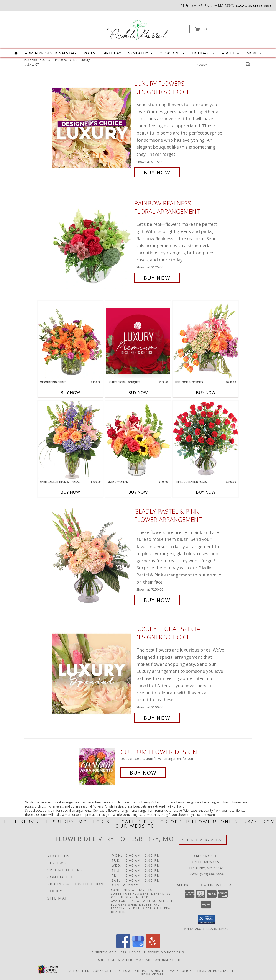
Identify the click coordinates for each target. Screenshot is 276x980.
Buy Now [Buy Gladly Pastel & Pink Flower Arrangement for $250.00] (157, 600)
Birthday (112, 53)
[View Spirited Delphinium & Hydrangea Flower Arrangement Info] (70, 440)
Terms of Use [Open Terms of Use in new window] (152, 973)
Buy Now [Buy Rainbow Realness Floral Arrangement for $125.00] (157, 278)
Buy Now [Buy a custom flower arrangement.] (143, 772)
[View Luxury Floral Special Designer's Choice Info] (92, 673)
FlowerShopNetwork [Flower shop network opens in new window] (141, 970)
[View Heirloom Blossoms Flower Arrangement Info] (206, 341)
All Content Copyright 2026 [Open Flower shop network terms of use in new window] (95, 970)
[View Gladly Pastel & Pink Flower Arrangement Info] (92, 556)
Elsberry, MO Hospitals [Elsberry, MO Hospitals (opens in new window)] (164, 952)
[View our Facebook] (123, 947)
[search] (248, 64)
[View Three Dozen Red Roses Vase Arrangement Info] (206, 440)
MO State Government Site (159, 960)
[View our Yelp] (153, 947)
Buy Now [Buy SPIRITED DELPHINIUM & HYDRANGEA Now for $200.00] (70, 492)
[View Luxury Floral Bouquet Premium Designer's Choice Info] (138, 341)
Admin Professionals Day (51, 53)
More (254, 53)
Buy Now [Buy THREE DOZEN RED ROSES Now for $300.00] (206, 492)
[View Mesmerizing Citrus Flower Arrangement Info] (70, 341)
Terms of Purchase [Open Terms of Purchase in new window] (213, 970)
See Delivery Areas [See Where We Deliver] (203, 840)
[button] (201, 29)
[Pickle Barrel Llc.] (138, 28)
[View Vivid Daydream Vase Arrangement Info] (138, 440)
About (231, 53)
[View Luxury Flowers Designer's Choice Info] (92, 128)
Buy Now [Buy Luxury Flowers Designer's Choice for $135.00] (157, 172)
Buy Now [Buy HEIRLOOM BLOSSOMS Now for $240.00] (206, 392)
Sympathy (141, 53)
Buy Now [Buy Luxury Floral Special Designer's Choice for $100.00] (157, 718)
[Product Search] (220, 65)
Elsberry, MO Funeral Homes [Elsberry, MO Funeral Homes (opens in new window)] (116, 952)
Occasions (173, 53)
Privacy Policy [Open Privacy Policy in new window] (178, 970)
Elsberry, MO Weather (113, 960)
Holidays (204, 53)
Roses (90, 53)
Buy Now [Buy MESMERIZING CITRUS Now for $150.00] (70, 392)
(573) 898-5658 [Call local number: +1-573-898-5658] (260, 5)
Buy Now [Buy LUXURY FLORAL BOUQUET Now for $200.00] (138, 392)
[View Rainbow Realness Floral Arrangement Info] (92, 240)
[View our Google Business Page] (138, 947)
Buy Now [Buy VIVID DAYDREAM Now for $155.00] (138, 492)
